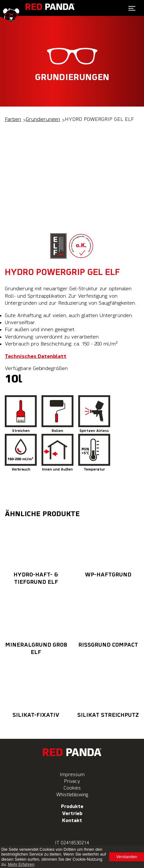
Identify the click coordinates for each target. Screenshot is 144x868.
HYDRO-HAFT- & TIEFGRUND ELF (36, 553)
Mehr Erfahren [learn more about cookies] (21, 864)
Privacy (72, 781)
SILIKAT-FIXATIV (36, 690)
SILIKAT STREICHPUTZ (108, 690)
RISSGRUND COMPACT (108, 619)
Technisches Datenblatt (36, 357)
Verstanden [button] (127, 857)
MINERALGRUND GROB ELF (36, 623)
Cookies (72, 788)
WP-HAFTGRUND (108, 549)
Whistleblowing (72, 795)
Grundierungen (43, 120)
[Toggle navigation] (132, 8)
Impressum (72, 775)
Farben (13, 120)
